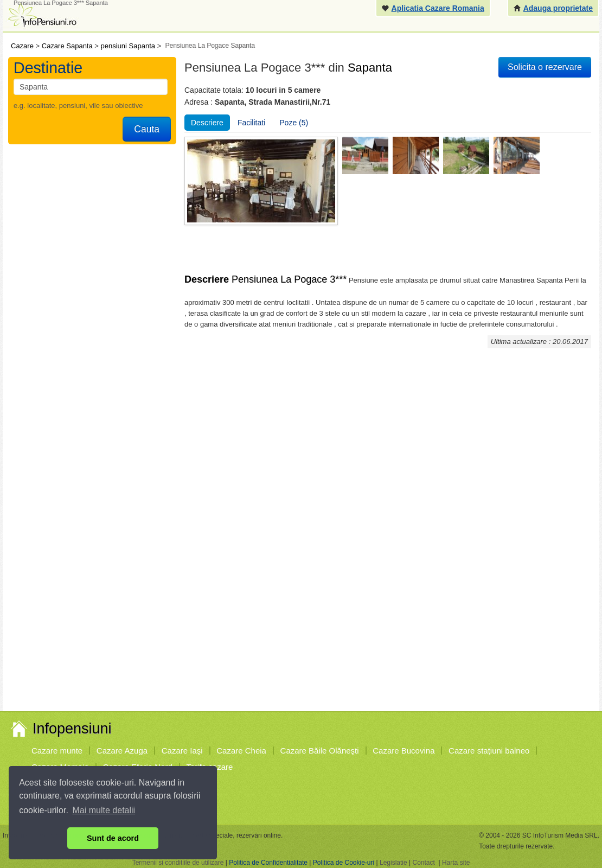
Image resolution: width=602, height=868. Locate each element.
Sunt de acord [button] (113, 838)
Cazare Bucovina (404, 751)
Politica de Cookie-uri (344, 863)
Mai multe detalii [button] (104, 810)
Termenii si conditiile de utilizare (178, 863)
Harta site (456, 863)
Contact (423, 863)
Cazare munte (57, 751)
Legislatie (393, 863)
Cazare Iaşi (182, 751)
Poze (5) (294, 123)
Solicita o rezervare (545, 67)
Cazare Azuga (122, 751)
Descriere (207, 123)
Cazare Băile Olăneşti (320, 751)
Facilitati (251, 123)
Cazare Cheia (241, 751)
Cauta (147, 129)
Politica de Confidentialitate (268, 863)
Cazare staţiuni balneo (489, 751)
